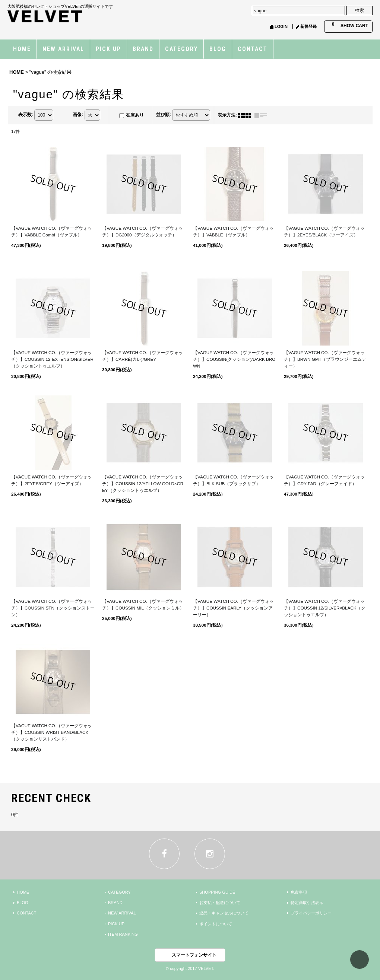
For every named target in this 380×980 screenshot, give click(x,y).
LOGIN (281, 26)
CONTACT (27, 913)
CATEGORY (119, 892)
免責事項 (299, 892)
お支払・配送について (220, 903)
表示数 (26, 115)
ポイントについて (216, 924)
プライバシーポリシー (311, 913)
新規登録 (308, 26)
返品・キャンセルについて (224, 913)
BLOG (23, 903)
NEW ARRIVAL (122, 913)
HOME (23, 892)
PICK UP (116, 924)
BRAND (115, 903)
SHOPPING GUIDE (217, 892)
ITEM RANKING (123, 934)
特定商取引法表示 (307, 903)
